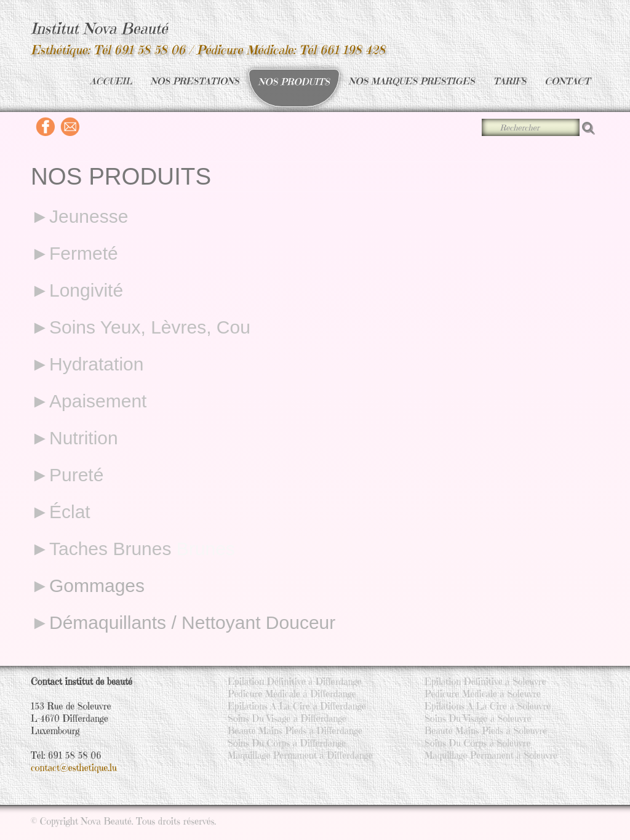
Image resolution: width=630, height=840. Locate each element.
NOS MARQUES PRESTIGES (412, 81)
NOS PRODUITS (294, 82)
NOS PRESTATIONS (195, 81)
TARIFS (510, 81)
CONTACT (567, 81)
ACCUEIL (111, 81)
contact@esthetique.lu (74, 768)
